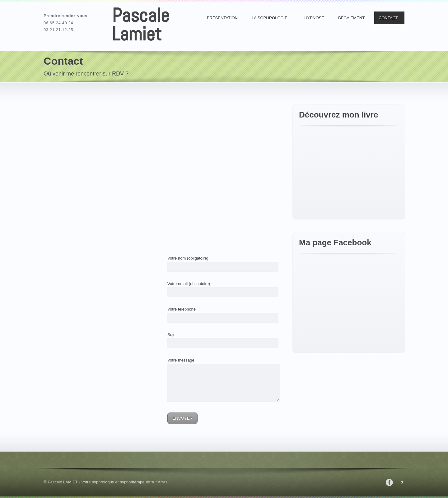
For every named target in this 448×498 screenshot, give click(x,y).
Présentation (222, 18)
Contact (388, 18)
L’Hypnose (313, 18)
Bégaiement (351, 18)
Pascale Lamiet (141, 25)
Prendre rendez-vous (65, 16)
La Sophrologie (270, 18)
